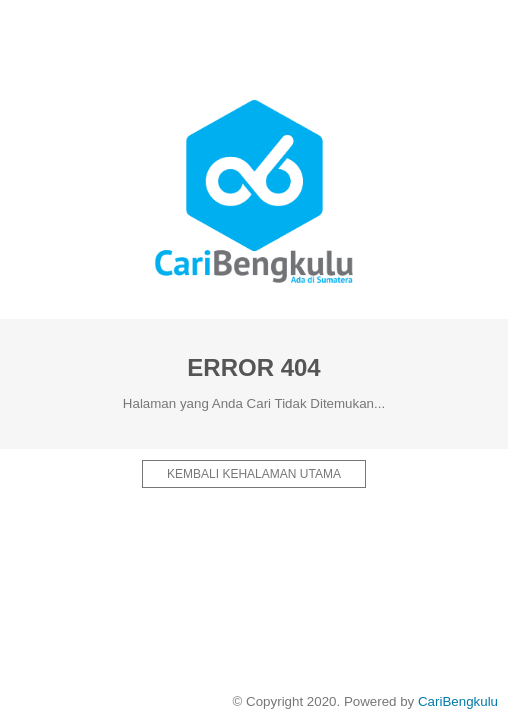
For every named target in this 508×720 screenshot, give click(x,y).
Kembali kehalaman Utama (254, 474)
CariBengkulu (458, 701)
